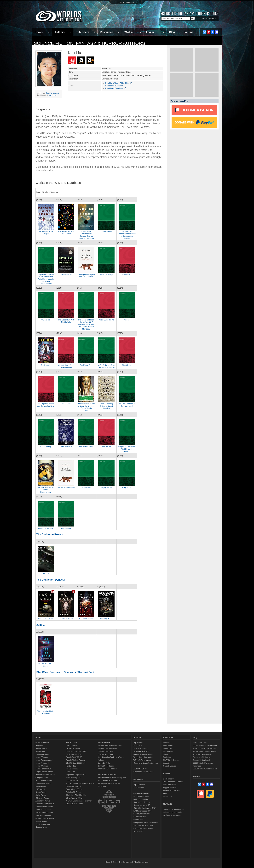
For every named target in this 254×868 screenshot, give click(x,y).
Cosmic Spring (106, 231)
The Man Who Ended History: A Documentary (46, 490)
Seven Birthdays (106, 274)
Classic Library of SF (142, 805)
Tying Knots (127, 487)
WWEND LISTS (104, 743)
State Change (66, 528)
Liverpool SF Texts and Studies (146, 823)
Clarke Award (41, 792)
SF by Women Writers (75, 798)
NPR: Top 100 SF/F (74, 754)
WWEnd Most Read (106, 754)
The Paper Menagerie (66, 487)
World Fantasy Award (44, 780)
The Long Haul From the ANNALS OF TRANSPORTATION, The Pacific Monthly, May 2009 (86, 324)
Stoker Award (41, 795)
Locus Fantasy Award (44, 760)
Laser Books (138, 820)
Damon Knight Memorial (143, 754)
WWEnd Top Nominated (107, 748)
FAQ (165, 793)
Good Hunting (46, 447)
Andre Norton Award (43, 810)
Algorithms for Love (46, 528)
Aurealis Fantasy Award (45, 804)
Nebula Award (41, 748)
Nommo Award (41, 827)
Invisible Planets (66, 274)
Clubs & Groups (169, 766)
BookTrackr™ (103, 786)
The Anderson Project (50, 535)
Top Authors (138, 743)
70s (76, 795)
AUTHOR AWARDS (141, 751)
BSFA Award (40, 751)
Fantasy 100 (71, 766)
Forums (188, 32)
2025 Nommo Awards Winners (205, 769)
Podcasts (167, 743)
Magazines (167, 748)
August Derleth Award (44, 772)
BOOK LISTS (72, 743)
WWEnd (129, 32)
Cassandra (46, 320)
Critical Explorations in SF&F (145, 808)
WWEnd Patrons (170, 785)
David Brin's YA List (74, 786)
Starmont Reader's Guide (144, 772)
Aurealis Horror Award (44, 807)
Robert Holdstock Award (45, 775)
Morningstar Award (43, 824)
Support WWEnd (170, 788)
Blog (172, 32)
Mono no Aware (66, 447)
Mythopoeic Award (43, 754)
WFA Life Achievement (142, 760)
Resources (107, 32)
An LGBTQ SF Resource (107, 769)
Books (39, 32)
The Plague (66, 404)
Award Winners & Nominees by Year (112, 778)
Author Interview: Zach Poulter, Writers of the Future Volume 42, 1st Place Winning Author (205, 748)
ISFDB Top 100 (72, 769)
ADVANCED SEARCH (209, 18)
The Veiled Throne (86, 619)
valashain (53, 95)
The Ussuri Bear (86, 365)
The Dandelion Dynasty (51, 580)
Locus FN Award (42, 763)
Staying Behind (106, 487)
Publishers (82, 32)
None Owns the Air (106, 320)
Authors (60, 32)
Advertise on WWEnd (172, 790)
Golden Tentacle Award (45, 818)
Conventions (168, 751)
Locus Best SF (72, 780)
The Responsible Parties (173, 782)
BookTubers (168, 745)
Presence (127, 320)
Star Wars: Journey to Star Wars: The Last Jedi (65, 672)
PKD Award (40, 789)
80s (81, 795)
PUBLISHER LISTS (141, 793)
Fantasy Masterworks (142, 814)
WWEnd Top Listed (105, 751)
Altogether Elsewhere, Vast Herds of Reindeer (127, 449)
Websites (167, 763)
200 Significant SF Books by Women (81, 783)
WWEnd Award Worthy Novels (110, 745)
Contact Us (167, 796)
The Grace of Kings (46, 619)
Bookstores (168, 757)
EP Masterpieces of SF (143, 811)
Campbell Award (42, 778)
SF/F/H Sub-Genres (171, 760)
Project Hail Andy (200, 743)
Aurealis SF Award (43, 801)
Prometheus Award (43, 783)
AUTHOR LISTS (140, 769)
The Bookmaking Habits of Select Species (107, 406)
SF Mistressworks (73, 748)
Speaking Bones (106, 619)
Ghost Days (127, 365)
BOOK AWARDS (42, 743)
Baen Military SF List (74, 789)
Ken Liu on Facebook (116, 88)
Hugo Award (40, 745)
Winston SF (138, 831)
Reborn (46, 573)
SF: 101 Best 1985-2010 (76, 763)
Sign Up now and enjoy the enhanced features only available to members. (174, 812)
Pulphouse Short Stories (143, 828)
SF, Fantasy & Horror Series (109, 783)
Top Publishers (139, 785)
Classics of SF (72, 745)
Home (108, 862)
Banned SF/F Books (106, 766)
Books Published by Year (108, 780)
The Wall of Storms (66, 619)
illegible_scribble (53, 93)
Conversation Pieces (142, 802)
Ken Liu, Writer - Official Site (119, 83)
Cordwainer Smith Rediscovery (146, 763)
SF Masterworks (140, 817)
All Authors (138, 745)
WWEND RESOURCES (107, 775)
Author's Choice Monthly (143, 825)
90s (85, 795)
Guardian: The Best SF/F (76, 751)
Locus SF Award (42, 757)
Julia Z (40, 625)
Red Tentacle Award (43, 815)
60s (72, 795)
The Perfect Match (86, 447)
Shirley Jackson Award (44, 812)
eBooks (166, 754)
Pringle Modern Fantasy (76, 760)
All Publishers (139, 788)
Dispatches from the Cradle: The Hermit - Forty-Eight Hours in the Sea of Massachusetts (46, 279)
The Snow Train (127, 274)
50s (68, 795)
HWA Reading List (73, 778)
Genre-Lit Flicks (104, 763)
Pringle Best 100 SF (74, 757)
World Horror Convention (143, 757)
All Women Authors (141, 748)
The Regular (46, 365)
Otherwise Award (42, 798)
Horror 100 (70, 772)
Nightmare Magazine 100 (76, 775)
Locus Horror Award (43, 769)
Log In (150, 32)
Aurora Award (41, 786)
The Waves (106, 447)
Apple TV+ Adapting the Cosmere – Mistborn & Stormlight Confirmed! (202, 757)
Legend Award (41, 821)
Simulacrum (86, 487)
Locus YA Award (42, 766)
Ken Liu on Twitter (114, 86)
